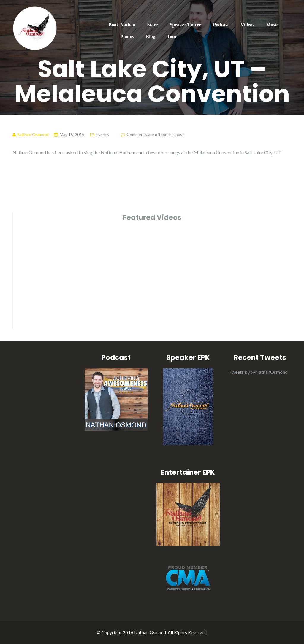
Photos (127, 37)
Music (272, 25)
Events (102, 135)
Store (153, 25)
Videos (248, 25)
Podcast (221, 25)
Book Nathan (122, 25)
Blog (151, 37)
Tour (172, 37)
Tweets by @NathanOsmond (258, 372)
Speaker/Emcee (186, 25)
